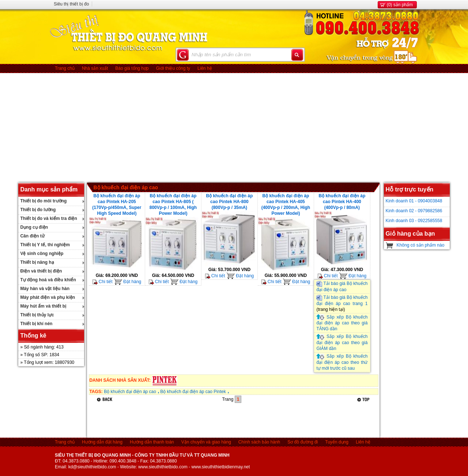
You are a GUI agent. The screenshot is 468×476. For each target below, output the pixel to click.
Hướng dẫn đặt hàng (102, 442)
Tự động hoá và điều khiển (48, 280)
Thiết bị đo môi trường (43, 201)
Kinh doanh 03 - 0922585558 (414, 221)
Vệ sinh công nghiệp (42, 254)
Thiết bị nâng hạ (37, 262)
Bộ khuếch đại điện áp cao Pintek (193, 392)
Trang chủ (65, 68)
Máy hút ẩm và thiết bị (43, 306)
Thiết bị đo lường (38, 210)
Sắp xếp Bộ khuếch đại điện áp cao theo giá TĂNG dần (342, 323)
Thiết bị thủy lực (37, 315)
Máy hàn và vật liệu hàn (45, 289)
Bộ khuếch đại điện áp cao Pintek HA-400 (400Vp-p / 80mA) (342, 202)
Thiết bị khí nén (36, 324)
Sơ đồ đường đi (303, 442)
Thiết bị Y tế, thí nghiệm (45, 245)
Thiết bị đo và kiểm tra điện (48, 218)
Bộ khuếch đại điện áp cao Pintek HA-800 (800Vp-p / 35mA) (229, 202)
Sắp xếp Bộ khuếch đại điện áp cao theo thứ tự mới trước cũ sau (342, 362)
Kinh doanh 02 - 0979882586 (414, 211)
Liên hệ (205, 68)
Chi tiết (103, 282)
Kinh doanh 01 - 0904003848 (414, 201)
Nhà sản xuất (95, 68)
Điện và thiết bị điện (41, 271)
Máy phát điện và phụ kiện (48, 297)
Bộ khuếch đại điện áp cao (126, 187)
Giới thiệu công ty (173, 68)
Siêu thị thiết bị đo (71, 4)
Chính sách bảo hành (259, 442)
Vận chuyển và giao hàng (206, 442)
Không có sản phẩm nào (421, 245)
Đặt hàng (127, 282)
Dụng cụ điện (34, 227)
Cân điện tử (32, 236)
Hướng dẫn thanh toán (152, 442)
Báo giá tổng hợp (132, 68)
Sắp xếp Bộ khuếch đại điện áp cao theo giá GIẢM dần (342, 342)
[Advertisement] (234, 128)
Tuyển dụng (337, 442)
